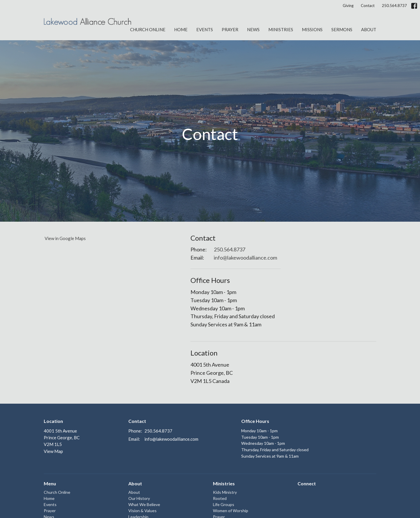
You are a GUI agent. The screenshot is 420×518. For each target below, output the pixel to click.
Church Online (148, 29)
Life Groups (224, 504)
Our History (139, 498)
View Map (53, 451)
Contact (368, 6)
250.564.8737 (394, 6)
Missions (312, 29)
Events (205, 29)
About (369, 29)
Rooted (220, 498)
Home (181, 29)
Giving (348, 6)
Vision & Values (142, 511)
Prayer (230, 29)
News (253, 29)
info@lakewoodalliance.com (245, 258)
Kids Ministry (225, 492)
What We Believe (144, 504)
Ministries (281, 29)
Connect (307, 483)
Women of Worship (231, 511)
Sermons (342, 29)
